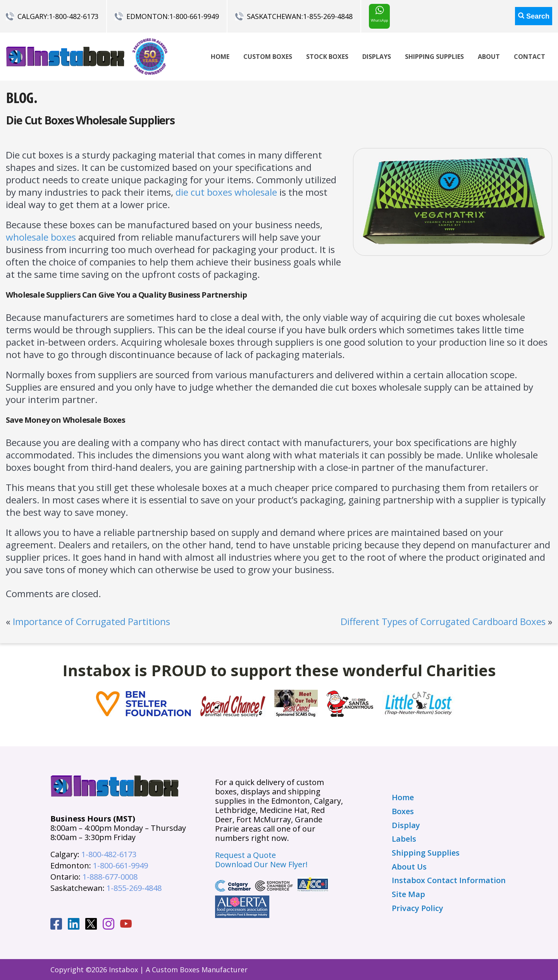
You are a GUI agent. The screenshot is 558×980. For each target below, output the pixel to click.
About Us (409, 867)
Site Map (408, 894)
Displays (377, 57)
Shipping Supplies (434, 57)
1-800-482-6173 (74, 16)
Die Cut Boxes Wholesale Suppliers (90, 120)
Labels (404, 839)
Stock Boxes (327, 57)
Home (220, 57)
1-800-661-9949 (194, 16)
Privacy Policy (418, 908)
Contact (530, 57)
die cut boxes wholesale (226, 192)
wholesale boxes (41, 237)
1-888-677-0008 (110, 877)
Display (406, 825)
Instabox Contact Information (449, 880)
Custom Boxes (268, 57)
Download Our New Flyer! (261, 864)
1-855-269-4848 (328, 16)
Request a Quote (245, 855)
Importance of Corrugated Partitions (91, 621)
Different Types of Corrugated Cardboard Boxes (443, 621)
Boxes (403, 811)
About (489, 57)
